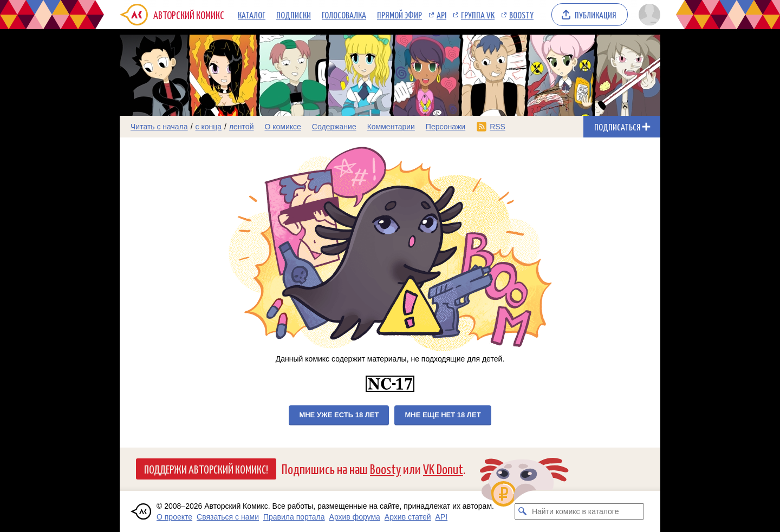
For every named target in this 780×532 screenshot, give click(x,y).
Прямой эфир (399, 15)
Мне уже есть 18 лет (339, 415)
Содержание (334, 127)
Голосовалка (344, 15)
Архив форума (355, 517)
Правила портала (294, 517)
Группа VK (478, 15)
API (441, 15)
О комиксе (282, 127)
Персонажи (446, 127)
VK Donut (443, 468)
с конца (209, 127)
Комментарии (391, 127)
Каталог (252, 15)
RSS (498, 127)
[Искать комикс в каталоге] (523, 511)
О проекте (174, 517)
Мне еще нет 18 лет (443, 415)
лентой (242, 127)
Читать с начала (159, 127)
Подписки (294, 15)
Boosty (521, 15)
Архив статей (408, 517)
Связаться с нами (228, 517)
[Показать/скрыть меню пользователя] (648, 15)
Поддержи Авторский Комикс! (206, 469)
